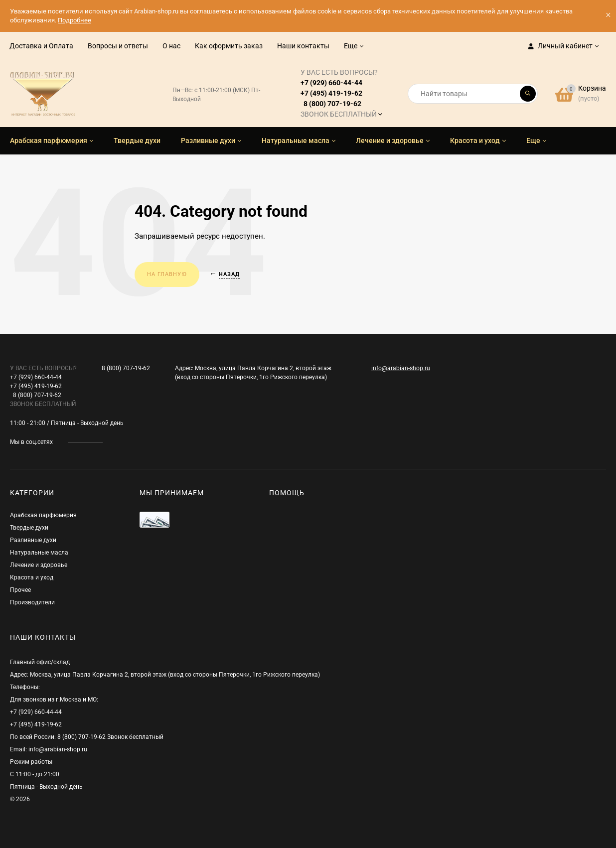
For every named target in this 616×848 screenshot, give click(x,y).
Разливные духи (33, 540)
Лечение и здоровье (39, 565)
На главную (167, 274)
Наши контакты (303, 46)
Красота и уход (32, 577)
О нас (171, 46)
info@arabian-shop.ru (401, 368)
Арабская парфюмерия (43, 515)
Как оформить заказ (229, 46)
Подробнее (75, 20)
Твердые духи (29, 528)
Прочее (20, 590)
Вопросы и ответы (118, 46)
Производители (32, 602)
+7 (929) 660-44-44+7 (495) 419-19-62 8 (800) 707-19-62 (339, 93)
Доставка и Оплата (41, 46)
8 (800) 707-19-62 (126, 368)
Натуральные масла (39, 553)
